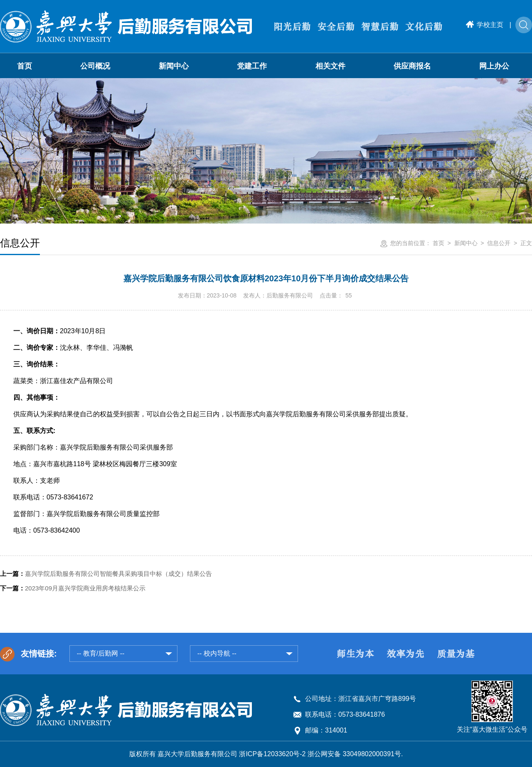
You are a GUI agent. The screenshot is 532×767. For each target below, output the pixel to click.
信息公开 (499, 243)
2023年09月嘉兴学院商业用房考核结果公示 (73, 588)
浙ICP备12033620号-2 (272, 754)
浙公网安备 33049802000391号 (354, 754)
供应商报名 (412, 66)
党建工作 (252, 66)
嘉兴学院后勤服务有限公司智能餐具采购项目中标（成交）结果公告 (106, 574)
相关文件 (330, 66)
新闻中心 (174, 66)
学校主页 (484, 25)
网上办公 (494, 66)
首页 (25, 66)
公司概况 (95, 66)
